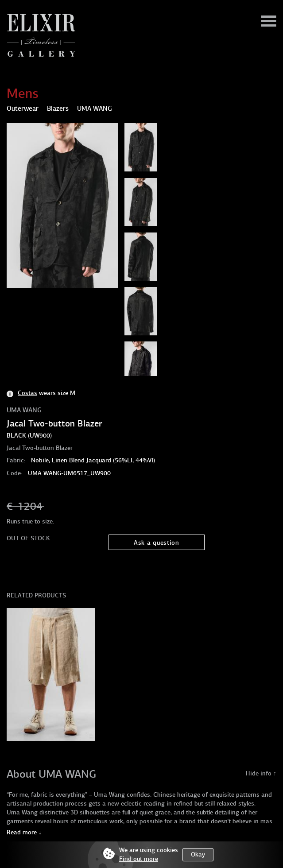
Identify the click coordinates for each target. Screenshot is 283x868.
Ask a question (157, 543)
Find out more (139, 859)
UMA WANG (24, 410)
